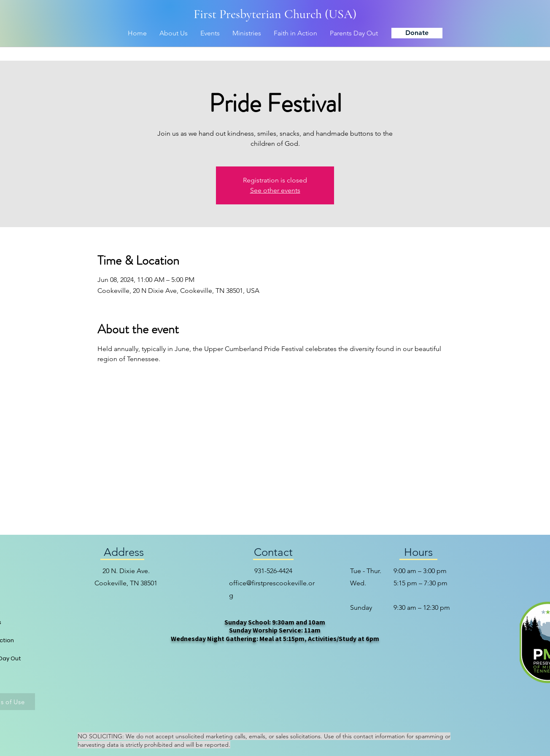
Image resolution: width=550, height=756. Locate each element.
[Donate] (417, 33)
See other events (275, 190)
